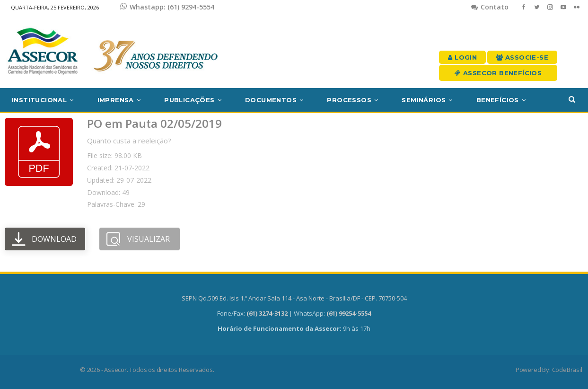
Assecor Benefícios (498, 73)
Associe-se (522, 57)
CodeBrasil (567, 370)
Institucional (39, 100)
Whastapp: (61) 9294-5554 (167, 7)
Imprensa (116, 100)
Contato (490, 7)
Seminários (424, 100)
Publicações (189, 100)
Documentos (271, 100)
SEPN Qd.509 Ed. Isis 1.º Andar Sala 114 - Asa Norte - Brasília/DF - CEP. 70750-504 (294, 298)
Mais (485, 100)
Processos (349, 100)
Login (462, 57)
